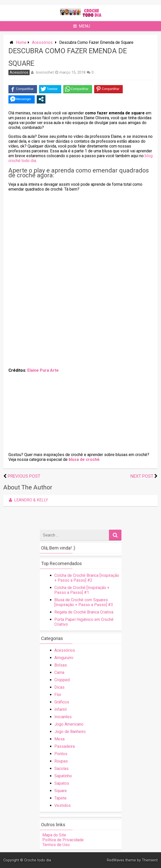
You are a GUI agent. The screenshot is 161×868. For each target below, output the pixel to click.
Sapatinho (63, 776)
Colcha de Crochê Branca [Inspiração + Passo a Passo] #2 (87, 578)
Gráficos (62, 702)
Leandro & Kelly (28, 500)
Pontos (61, 754)
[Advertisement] (81, 231)
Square (61, 791)
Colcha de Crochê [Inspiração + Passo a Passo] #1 (82, 590)
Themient (150, 860)
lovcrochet (45, 72)
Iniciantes (63, 717)
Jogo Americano (69, 724)
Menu (82, 26)
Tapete (60, 798)
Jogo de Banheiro (70, 732)
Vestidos (63, 805)
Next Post (142, 476)
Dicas (59, 687)
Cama (59, 672)
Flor (58, 695)
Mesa (59, 739)
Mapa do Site (54, 835)
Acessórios (42, 42)
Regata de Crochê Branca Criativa (84, 612)
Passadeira (65, 746)
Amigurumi (64, 658)
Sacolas (61, 769)
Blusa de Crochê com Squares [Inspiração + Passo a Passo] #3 (84, 602)
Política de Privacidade (63, 840)
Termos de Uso (56, 845)
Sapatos (62, 783)
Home (21, 42)
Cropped (62, 680)
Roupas (61, 761)
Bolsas (61, 665)
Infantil (60, 709)
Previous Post (24, 476)
